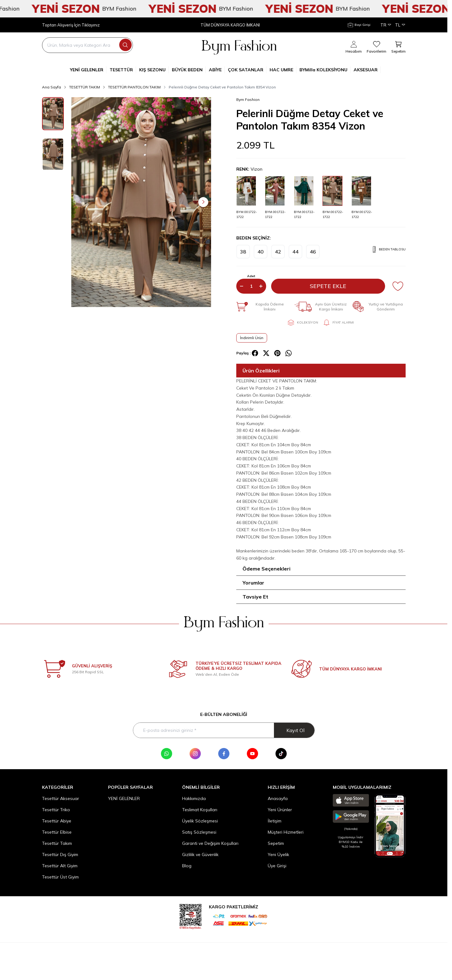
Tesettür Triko (56, 810)
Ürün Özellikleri (261, 371)
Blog (187, 866)
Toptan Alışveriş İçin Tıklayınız (71, 25)
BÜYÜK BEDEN (189, 70)
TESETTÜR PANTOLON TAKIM (134, 87)
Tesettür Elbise (57, 832)
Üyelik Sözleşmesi (200, 821)
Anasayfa (278, 798)
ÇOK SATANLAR (247, 70)
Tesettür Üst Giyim (60, 877)
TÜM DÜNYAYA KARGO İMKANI (230, 25)
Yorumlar (253, 583)
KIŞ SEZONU (154, 70)
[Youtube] (252, 754)
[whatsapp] (289, 353)
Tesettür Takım (57, 843)
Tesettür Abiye (57, 821)
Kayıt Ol (295, 730)
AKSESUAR (367, 70)
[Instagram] (195, 754)
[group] (141, 202)
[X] (266, 353)
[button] (79, 202)
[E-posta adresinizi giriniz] (224, 730)
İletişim (275, 821)
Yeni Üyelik (278, 855)
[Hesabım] (359, 25)
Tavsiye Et (255, 597)
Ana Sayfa (52, 87)
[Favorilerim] (377, 47)
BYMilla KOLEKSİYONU (325, 70)
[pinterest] (277, 353)
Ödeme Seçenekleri (266, 569)
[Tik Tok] (281, 754)
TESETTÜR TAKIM (85, 87)
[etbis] (191, 916)
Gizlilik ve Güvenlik (200, 855)
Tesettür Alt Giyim (60, 866)
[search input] (87, 45)
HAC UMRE (283, 70)
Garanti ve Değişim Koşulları (210, 843)
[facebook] (255, 353)
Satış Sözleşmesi (199, 832)
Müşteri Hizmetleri (286, 832)
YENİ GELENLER (88, 70)
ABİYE (217, 70)
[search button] (125, 45)
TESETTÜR (123, 70)
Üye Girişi (277, 866)
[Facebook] (224, 754)
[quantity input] (251, 286)
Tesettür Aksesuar (61, 798)
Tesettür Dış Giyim (60, 855)
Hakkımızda (194, 798)
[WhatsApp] (167, 754)
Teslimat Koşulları (200, 810)
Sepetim (276, 843)
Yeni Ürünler (280, 810)
